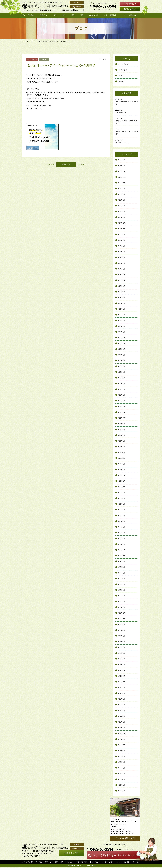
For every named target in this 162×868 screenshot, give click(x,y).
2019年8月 (121, 567)
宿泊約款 (77, 3)
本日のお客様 (122, 70)
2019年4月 (121, 590)
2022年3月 (121, 389)
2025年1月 (121, 217)
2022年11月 (122, 343)
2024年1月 (121, 269)
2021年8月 (121, 429)
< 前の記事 (50, 165)
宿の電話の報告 (121, 112)
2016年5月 (121, 773)
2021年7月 (121, 435)
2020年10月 (122, 487)
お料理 (120, 76)
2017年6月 (121, 705)
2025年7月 (121, 194)
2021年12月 (122, 406)
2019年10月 (122, 555)
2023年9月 (121, 292)
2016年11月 (122, 739)
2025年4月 (121, 206)
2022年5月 (121, 378)
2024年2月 (121, 263)
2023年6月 (121, 309)
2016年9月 (121, 751)
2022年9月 (121, 355)
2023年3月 (121, 320)
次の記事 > (82, 165)
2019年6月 (121, 578)
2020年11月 (122, 481)
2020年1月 (121, 538)
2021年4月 (121, 452)
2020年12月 (122, 475)
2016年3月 (121, 785)
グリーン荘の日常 (123, 64)
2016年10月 (122, 745)
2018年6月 (121, 642)
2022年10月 (122, 349)
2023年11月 (122, 280)
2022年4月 (121, 384)
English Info (76, 7)
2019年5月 (121, 584)
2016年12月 (122, 733)
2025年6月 (121, 200)
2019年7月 (121, 573)
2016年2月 (121, 791)
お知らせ (121, 81)
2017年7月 (121, 699)
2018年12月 (122, 607)
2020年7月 (121, 504)
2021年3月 (121, 458)
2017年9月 (121, 687)
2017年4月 (121, 716)
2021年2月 (121, 464)
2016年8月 (121, 756)
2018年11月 (122, 613)
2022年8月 (121, 361)
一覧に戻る (66, 165)
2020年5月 (121, 515)
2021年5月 (121, 447)
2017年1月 (121, 728)
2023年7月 (121, 303)
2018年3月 (121, 659)
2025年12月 (122, 171)
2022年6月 (121, 372)
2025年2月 (121, 211)
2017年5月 (121, 710)
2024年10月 (122, 229)
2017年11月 (122, 676)
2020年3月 (121, 527)
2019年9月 (121, 561)
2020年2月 (121, 533)
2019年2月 (121, 596)
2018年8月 (121, 630)
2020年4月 (121, 521)
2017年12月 (122, 670)
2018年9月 (121, 624)
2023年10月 (122, 286)
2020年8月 (121, 498)
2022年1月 (121, 401)
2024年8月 (121, 234)
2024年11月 (122, 223)
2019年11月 (122, 550)
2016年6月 (121, 768)
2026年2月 (121, 160)
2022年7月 (121, 366)
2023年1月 (121, 332)
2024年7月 (121, 240)
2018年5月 (121, 647)
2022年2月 (121, 395)
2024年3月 (121, 257)
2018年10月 (122, 619)
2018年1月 (121, 665)
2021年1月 (121, 470)
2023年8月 (121, 297)
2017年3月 (121, 722)
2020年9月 (121, 492)
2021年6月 (121, 441)
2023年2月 (121, 326)
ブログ (31, 41)
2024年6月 (121, 246)
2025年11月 (122, 177)
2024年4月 (121, 252)
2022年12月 (122, 338)
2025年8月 (121, 188)
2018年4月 (121, 653)
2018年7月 (121, 636)
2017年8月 (121, 693)
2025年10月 (122, 183)
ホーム (24, 41)
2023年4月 (121, 315)
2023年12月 (122, 274)
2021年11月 (122, 412)
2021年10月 (122, 418)
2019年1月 (121, 601)
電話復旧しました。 (122, 142)
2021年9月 (121, 424)
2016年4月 (121, 779)
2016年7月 (121, 762)
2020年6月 (121, 510)
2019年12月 (122, 544)
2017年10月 (122, 682)
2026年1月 (121, 166)
